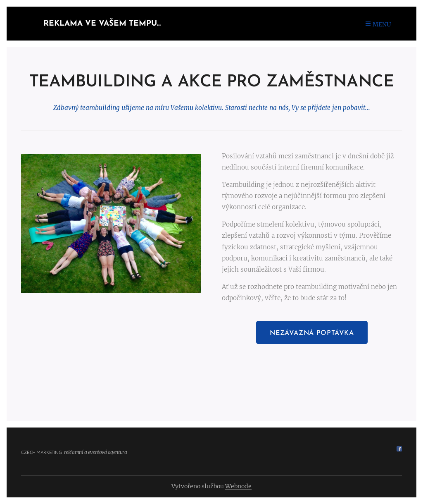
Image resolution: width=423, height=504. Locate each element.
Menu (378, 24)
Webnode (238, 486)
